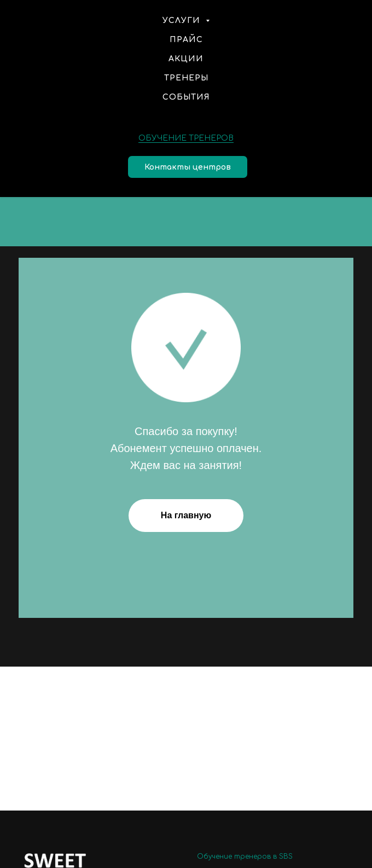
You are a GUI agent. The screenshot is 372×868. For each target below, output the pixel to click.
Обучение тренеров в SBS (245, 857)
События (186, 97)
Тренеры (186, 78)
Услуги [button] (183, 21)
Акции (186, 59)
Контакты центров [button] (188, 167)
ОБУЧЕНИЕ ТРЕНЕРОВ (186, 138)
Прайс (186, 40)
